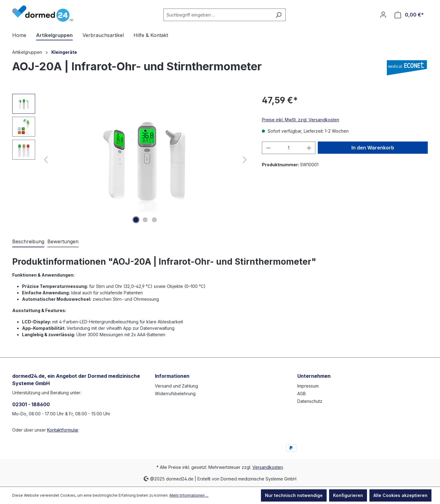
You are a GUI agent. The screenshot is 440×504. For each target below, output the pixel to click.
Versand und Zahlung (176, 386)
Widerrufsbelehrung (175, 394)
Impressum (308, 386)
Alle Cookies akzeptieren (400, 495)
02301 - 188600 (31, 404)
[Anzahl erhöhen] (309, 148)
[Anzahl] (289, 148)
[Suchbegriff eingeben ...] (218, 15)
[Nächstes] (245, 160)
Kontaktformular (63, 430)
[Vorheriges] (46, 160)
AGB (302, 394)
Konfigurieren (348, 495)
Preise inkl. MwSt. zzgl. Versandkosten (301, 120)
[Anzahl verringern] (268, 148)
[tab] (28, 242)
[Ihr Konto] (383, 15)
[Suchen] (279, 15)
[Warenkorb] (409, 15)
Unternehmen (314, 376)
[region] (131, 160)
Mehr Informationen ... (189, 495)
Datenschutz (310, 401)
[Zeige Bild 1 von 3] (136, 220)
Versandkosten (268, 467)
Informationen (172, 376)
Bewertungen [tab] (63, 241)
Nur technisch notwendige (294, 495)
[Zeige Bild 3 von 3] (154, 220)
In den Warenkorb (373, 148)
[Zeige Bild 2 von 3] (145, 220)
